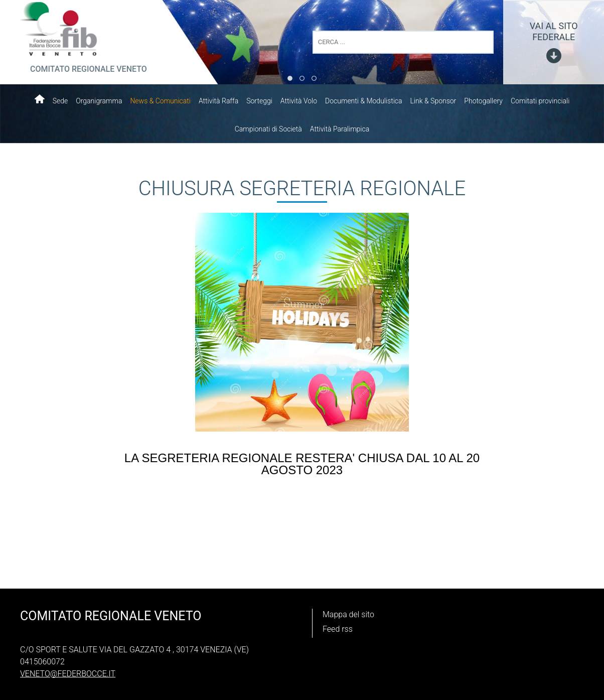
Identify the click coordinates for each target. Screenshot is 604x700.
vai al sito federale (554, 31)
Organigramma (99, 101)
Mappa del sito (348, 614)
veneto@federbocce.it (68, 674)
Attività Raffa (218, 101)
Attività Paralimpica (340, 129)
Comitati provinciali (540, 101)
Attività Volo (299, 101)
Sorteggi (259, 101)
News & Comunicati (160, 101)
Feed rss (338, 629)
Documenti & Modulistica (364, 101)
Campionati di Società (268, 129)
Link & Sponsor (433, 101)
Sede (60, 101)
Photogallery (483, 101)
